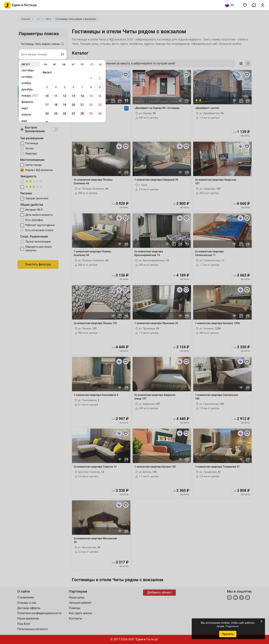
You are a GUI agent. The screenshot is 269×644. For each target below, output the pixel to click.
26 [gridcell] (64, 114)
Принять (228, 634)
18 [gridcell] (56, 105)
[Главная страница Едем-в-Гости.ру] (21, 5)
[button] (245, 5)
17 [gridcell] (47, 105)
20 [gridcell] (73, 105)
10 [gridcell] (47, 96)
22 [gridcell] (91, 105)
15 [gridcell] (91, 96)
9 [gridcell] (100, 87)
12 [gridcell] (64, 96)
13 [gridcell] (73, 96)
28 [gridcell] (82, 114)
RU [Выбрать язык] (230, 5)
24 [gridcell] (47, 114)
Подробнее (232, 626)
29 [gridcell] (91, 114)
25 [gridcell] (56, 114)
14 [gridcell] (82, 96)
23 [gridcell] (100, 105)
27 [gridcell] (73, 114)
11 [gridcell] (56, 96)
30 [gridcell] (100, 114)
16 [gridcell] (100, 96)
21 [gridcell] (82, 105)
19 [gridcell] (64, 105)
